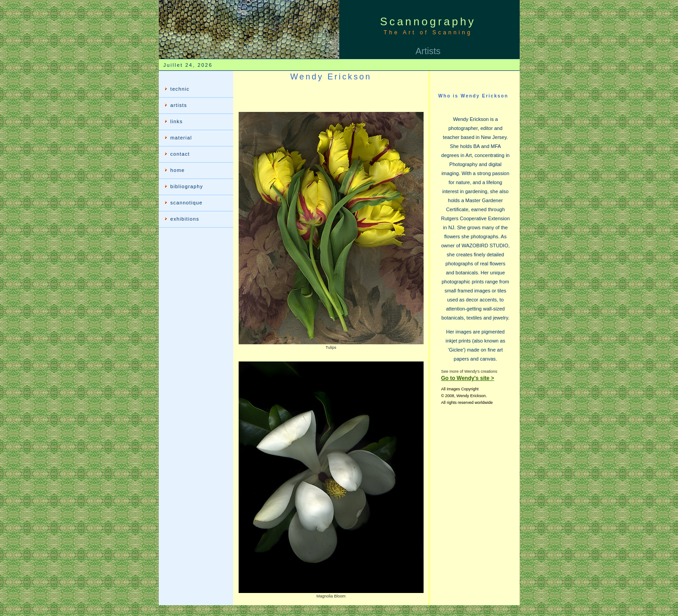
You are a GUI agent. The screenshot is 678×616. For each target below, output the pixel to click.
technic (180, 89)
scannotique (187, 203)
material (181, 138)
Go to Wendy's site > (468, 378)
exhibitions (185, 219)
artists (179, 105)
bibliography (187, 186)
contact (180, 154)
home (178, 170)
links (177, 121)
